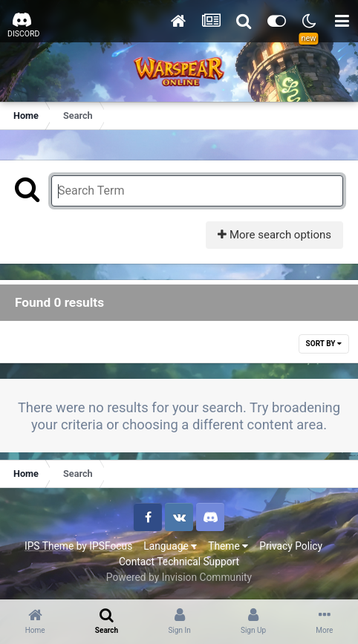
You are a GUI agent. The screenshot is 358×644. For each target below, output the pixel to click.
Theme (228, 546)
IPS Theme (49, 546)
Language (170, 546)
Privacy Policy (291, 546)
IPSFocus (111, 546)
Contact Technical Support (179, 562)
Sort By (324, 344)
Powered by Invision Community (179, 577)
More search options (274, 235)
